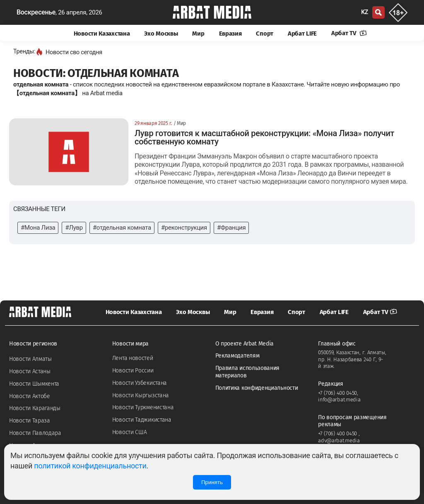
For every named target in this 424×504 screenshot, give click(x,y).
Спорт (265, 34)
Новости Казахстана (102, 34)
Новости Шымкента (34, 384)
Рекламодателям (237, 356)
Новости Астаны (30, 371)
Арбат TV (349, 33)
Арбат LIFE (302, 34)
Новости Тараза (30, 421)
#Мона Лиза (38, 228)
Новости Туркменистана (143, 407)
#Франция (231, 228)
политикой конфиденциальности (90, 466)
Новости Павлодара (35, 433)
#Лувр (74, 228)
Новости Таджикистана (142, 420)
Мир (198, 34)
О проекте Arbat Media (245, 344)
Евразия (230, 34)
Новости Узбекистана (140, 383)
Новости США (130, 432)
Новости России (133, 371)
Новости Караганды (35, 408)
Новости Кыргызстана (141, 395)
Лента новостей (133, 358)
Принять (212, 482)
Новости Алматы (30, 359)
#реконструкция (184, 228)
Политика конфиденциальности (257, 388)
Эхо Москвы (161, 34)
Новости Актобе (30, 396)
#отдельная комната (122, 228)
